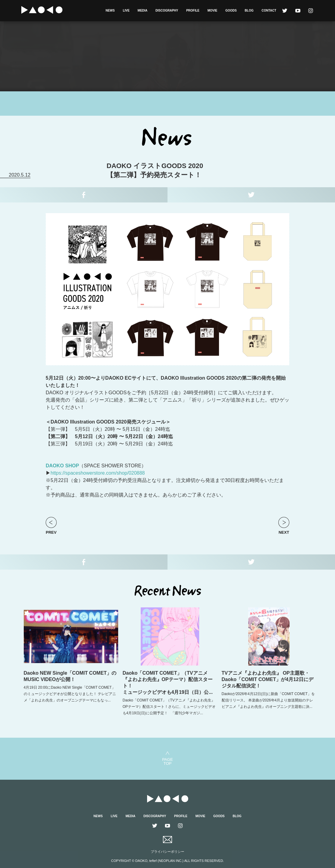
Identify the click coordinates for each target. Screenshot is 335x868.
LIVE (126, 11)
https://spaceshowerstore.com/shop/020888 (98, 473)
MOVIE (212, 11)
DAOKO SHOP (62, 466)
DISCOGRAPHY (167, 11)
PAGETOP (167, 761)
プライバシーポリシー (167, 852)
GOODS (231, 11)
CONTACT (269, 11)
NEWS (110, 11)
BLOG (249, 11)
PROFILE (193, 11)
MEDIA (143, 11)
